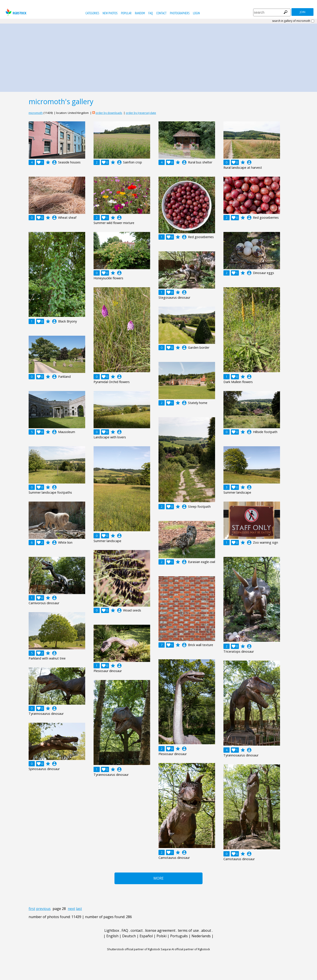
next (71, 909)
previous (43, 909)
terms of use (188, 930)
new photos (110, 13)
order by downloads (109, 113)
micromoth (36, 113)
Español (146, 936)
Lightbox (112, 930)
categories (92, 13)
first (32, 909)
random (140, 13)
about (206, 930)
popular (126, 13)
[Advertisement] (158, 57)
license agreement (160, 930)
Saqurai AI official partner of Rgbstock (185, 949)
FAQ (151, 13)
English (112, 936)
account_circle (54, 162)
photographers (180, 13)
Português (179, 936)
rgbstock (16, 12)
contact (161, 13)
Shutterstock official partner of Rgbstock (134, 949)
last (79, 909)
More (158, 878)
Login (196, 13)
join (303, 12)
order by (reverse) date (141, 113)
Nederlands (201, 936)
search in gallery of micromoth (291, 21)
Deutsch (129, 936)
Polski (161, 936)
